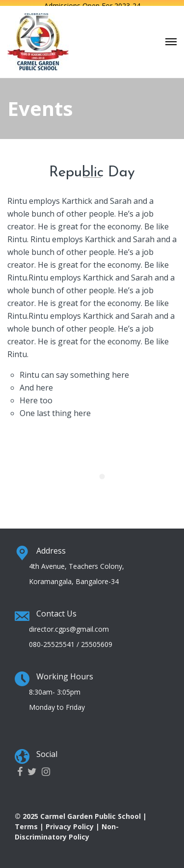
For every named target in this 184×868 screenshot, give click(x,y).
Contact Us (56, 610)
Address (51, 547)
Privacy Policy (70, 823)
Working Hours (65, 673)
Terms (26, 823)
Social (47, 751)
